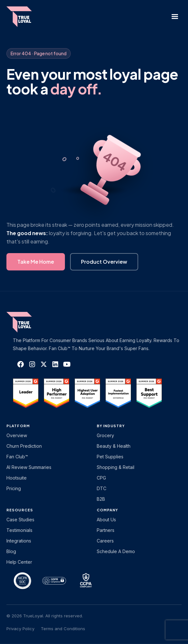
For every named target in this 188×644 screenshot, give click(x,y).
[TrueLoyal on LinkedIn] (55, 364)
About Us (106, 520)
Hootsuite (17, 478)
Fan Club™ (17, 457)
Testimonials (19, 530)
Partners (106, 530)
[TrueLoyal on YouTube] (67, 364)
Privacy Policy (20, 629)
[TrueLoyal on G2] (26, 393)
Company (107, 510)
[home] (25, 17)
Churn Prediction (24, 446)
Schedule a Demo (116, 551)
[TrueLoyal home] (29, 322)
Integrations (19, 541)
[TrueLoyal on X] (44, 364)
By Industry (111, 426)
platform (18, 426)
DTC (102, 488)
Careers (105, 541)
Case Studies (20, 520)
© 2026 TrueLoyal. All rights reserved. (45, 616)
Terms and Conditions (63, 629)
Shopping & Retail (116, 467)
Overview (17, 435)
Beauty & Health (114, 446)
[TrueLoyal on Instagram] (32, 364)
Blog (11, 551)
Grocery (105, 435)
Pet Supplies (110, 457)
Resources (20, 510)
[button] (175, 17)
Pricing (14, 488)
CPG (101, 478)
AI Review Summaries (29, 467)
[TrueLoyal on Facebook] (21, 364)
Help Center (19, 562)
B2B (101, 499)
